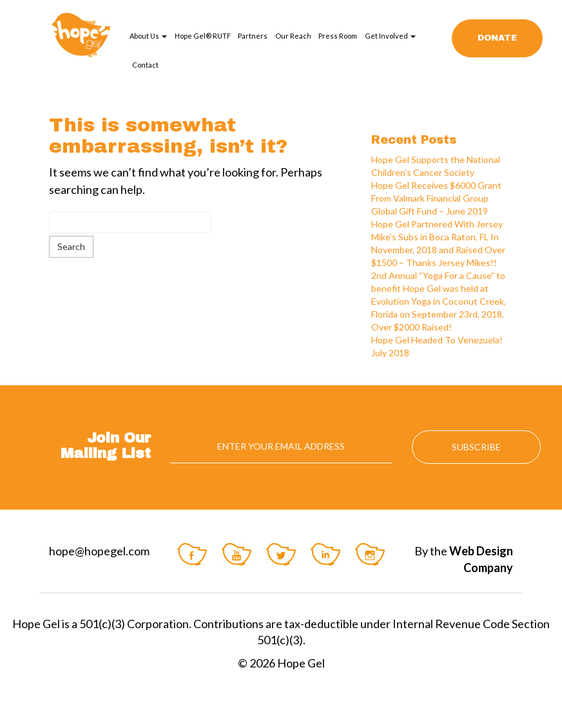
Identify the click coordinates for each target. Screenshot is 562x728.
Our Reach (293, 36)
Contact (145, 65)
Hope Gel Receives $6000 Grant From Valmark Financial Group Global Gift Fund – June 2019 (436, 198)
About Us (148, 36)
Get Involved (390, 36)
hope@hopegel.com (99, 551)
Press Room (338, 36)
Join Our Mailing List (106, 446)
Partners (253, 36)
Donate (497, 38)
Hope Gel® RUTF (203, 36)
